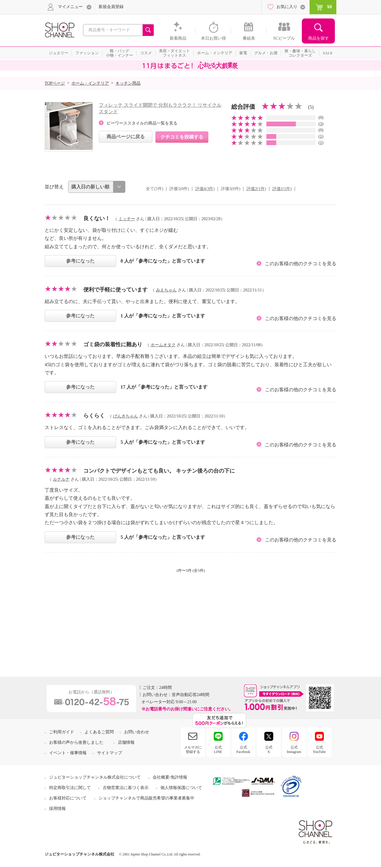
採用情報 (57, 809)
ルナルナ (61, 479)
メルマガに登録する (193, 749)
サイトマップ (110, 753)
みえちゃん (166, 290)
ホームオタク (163, 345)
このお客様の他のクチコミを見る (301, 264)
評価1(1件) (282, 189)
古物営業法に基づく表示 (126, 788)
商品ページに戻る (126, 137)
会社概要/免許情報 (170, 777)
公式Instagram (294, 749)
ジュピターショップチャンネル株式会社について (95, 777)
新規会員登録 (111, 7)
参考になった (80, 261)
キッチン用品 (128, 83)
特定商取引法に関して (70, 788)
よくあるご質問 (99, 732)
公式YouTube (319, 749)
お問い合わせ (137, 732)
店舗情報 (126, 742)
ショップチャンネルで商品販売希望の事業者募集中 (146, 798)
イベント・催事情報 (68, 753)
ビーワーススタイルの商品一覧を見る (142, 123)
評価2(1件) (256, 189)
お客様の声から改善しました (76, 742)
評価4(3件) (205, 189)
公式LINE (218, 749)
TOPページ (55, 83)
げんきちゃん (126, 416)
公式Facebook (243, 749)
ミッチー (127, 219)
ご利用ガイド (62, 732)
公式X (269, 749)
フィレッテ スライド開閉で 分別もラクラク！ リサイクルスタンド (160, 108)
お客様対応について (68, 798)
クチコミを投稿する (182, 137)
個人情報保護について (181, 788)
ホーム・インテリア (90, 83)
